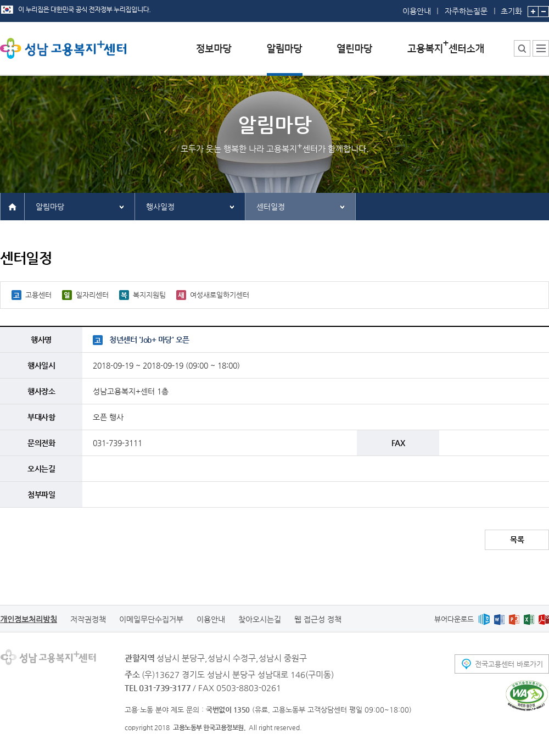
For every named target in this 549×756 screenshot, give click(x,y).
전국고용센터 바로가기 (509, 664)
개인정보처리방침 (29, 619)
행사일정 (160, 207)
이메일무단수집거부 (151, 619)
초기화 (511, 8)
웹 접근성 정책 (318, 619)
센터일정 (271, 207)
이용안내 (417, 11)
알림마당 (50, 207)
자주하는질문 (466, 11)
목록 (517, 540)
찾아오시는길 (260, 619)
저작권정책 (88, 619)
